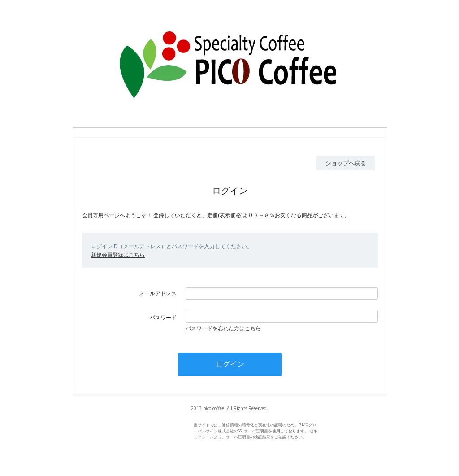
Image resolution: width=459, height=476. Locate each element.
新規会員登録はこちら (118, 255)
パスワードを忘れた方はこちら (223, 328)
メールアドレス (158, 293)
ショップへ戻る (346, 163)
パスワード (163, 317)
